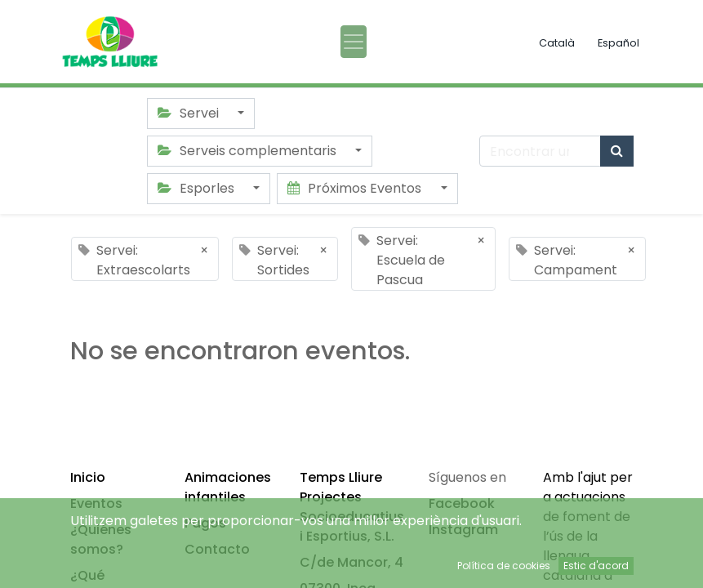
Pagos (205, 523)
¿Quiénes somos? (101, 539)
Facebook (462, 503)
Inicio (88, 477)
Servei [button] (190, 113)
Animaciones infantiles (228, 487)
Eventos (96, 503)
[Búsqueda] (617, 151)
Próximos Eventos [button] (356, 188)
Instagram (463, 530)
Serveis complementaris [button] (249, 151)
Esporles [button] (198, 188)
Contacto (217, 549)
